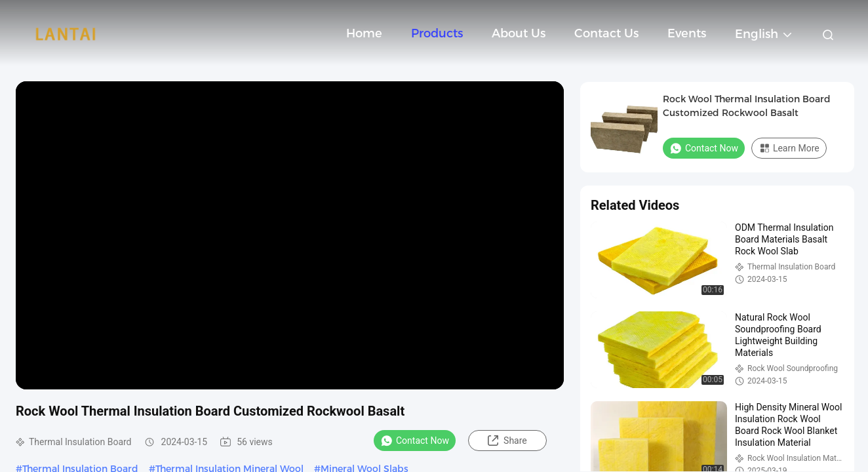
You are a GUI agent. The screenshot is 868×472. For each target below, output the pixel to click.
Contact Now (415, 441)
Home (364, 33)
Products (437, 33)
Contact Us (606, 33)
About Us (519, 33)
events (687, 33)
